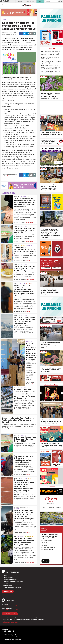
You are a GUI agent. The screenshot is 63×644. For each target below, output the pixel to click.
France (16, 284)
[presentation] (41, 393)
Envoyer (45, 561)
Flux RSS (6, 584)
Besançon (17, 197)
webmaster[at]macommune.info (10, 623)
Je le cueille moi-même (49, 547)
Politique (29, 284)
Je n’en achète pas (48, 550)
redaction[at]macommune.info (9, 606)
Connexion (57, 268)
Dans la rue (46, 545)
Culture (23, 246)
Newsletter (8, 591)
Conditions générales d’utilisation (12, 588)
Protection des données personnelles (13, 582)
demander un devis (10, 614)
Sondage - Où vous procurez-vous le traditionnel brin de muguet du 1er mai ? (50, 536)
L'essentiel (51, 48)
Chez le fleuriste (47, 543)
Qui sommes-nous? (8, 578)
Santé (29, 197)
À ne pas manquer (51, 384)
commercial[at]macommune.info (10, 610)
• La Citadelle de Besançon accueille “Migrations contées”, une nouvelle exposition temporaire (50, 67)
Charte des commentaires (10, 580)
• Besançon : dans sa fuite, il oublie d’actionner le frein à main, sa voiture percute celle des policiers (50, 53)
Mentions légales (8, 586)
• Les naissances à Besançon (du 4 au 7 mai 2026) (50, 72)
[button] (59, 1)
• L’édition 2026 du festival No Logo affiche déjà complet (51, 62)
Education (5, 20)
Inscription (46, 268)
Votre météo (51, 487)
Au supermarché (48, 541)
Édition (34, 5)
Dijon (16, 537)
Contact (5, 576)
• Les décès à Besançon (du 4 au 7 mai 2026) (51, 58)
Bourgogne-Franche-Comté (22, 507)
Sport (29, 479)
